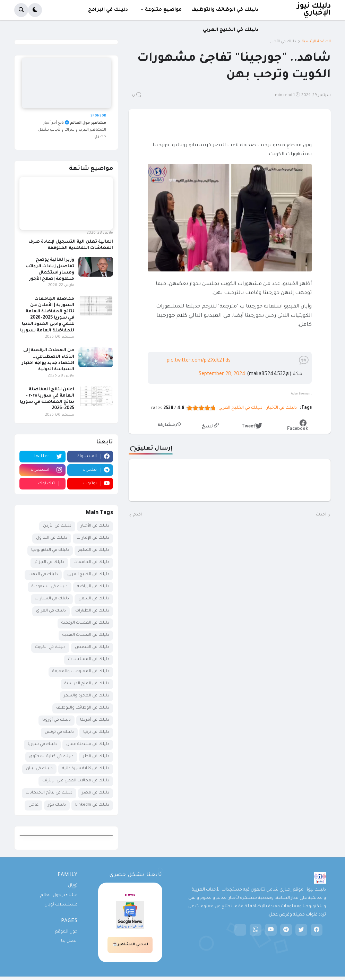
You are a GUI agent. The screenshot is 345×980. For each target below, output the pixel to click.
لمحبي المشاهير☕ (130, 945)
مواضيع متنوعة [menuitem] (163, 10)
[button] (35, 10)
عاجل (33, 805)
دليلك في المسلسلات (89, 660)
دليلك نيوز (57, 805)
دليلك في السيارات (52, 599)
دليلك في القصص (92, 647)
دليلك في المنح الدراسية (87, 684)
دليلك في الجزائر (49, 562)
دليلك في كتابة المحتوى (51, 757)
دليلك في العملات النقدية (86, 635)
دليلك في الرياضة (93, 587)
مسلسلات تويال (61, 905)
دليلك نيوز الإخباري (314, 10)
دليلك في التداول (52, 538)
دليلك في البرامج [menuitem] (108, 10)
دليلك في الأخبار (283, 42)
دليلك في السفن (94, 599)
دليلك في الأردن (57, 526)
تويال (73, 886)
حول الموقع (66, 932)
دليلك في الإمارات (93, 538)
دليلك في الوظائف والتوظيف (83, 708)
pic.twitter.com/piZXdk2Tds (199, 361)
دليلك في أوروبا (57, 720)
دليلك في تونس (59, 732)
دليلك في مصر (96, 793)
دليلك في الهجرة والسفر (87, 696)
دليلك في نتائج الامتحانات (49, 793)
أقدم (137, 515)
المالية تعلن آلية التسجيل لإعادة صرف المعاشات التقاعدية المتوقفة (71, 245)
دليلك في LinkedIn (92, 805)
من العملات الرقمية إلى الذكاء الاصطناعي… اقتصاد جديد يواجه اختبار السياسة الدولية (48, 360)
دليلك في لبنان (39, 769)
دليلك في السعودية (50, 587)
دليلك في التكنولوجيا (50, 550)
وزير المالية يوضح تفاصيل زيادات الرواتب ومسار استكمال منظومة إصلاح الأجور (50, 270)
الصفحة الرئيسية (316, 42)
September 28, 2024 (222, 374)
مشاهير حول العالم (59, 895)
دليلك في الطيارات (92, 611)
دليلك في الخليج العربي (240, 408)
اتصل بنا (69, 941)
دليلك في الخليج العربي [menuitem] (231, 30)
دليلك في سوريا (42, 744)
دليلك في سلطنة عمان (88, 744)
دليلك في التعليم (94, 550)
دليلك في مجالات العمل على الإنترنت (76, 781)
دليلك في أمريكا (95, 720)
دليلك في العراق (51, 611)
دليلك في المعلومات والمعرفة (81, 672)
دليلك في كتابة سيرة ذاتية (86, 769)
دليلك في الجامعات (91, 562)
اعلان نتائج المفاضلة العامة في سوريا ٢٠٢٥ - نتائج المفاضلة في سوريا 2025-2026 (47, 399)
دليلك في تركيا (96, 732)
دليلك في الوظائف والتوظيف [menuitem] (225, 10)
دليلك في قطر (96, 757)
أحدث (321, 515)
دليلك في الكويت (50, 647)
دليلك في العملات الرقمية (85, 623)
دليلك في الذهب (43, 575)
